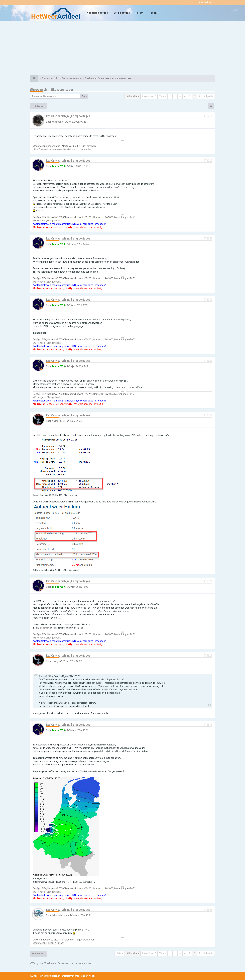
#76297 (208, 300)
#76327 (208, 415)
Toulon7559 (58, 166)
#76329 (208, 656)
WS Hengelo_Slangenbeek (47, 221)
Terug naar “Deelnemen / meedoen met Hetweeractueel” (61, 963)
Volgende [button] (208, 96)
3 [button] (180, 96)
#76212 (208, 161)
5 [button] (190, 96)
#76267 (208, 238)
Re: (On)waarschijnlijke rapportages (68, 116)
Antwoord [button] (39, 106)
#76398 (208, 910)
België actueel (122, 13)
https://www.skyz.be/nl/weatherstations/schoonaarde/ (62, 149)
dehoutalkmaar (60, 915)
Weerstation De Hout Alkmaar (48, 943)
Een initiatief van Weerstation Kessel (76, 976)
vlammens (57, 122)
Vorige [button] (163, 96)
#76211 (208, 116)
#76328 (208, 581)
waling (55, 421)
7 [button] (199, 96)
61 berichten (133, 96)
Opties (120, 953)
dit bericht (45, 628)
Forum (140, 13)
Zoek (155, 13)
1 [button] (170, 96)
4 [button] (185, 96)
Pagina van (149, 96)
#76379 (208, 725)
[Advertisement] (122, 49)
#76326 (208, 361)
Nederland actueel (98, 13)
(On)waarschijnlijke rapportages (52, 89)
